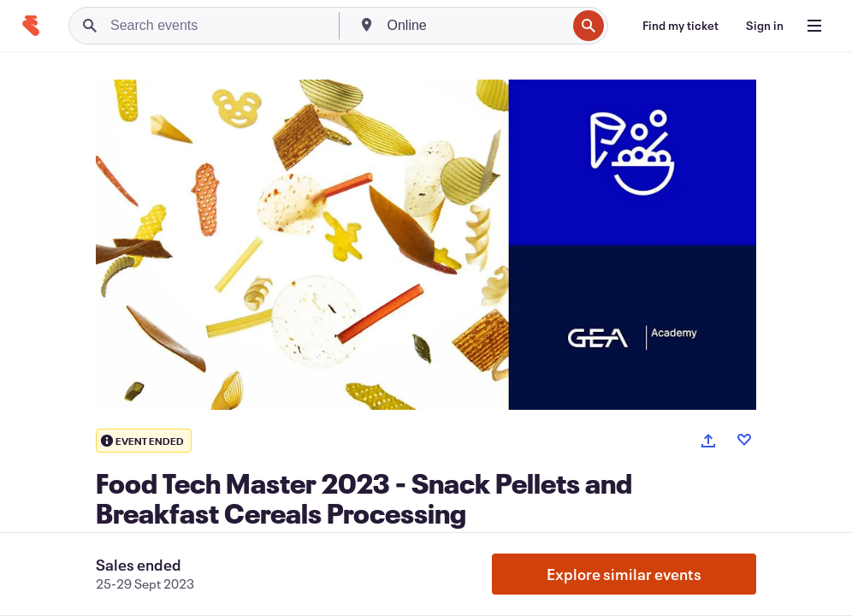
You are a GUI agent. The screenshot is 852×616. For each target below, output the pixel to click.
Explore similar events (624, 574)
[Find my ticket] (680, 26)
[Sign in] (765, 26)
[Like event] (744, 440)
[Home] (31, 26)
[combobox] (476, 26)
